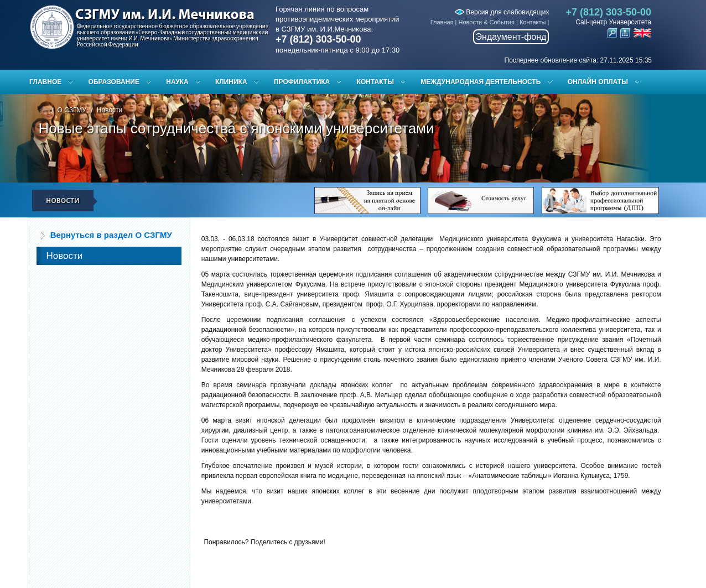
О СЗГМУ (72, 110)
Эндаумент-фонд (511, 37)
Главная (442, 22)
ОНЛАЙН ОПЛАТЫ (598, 82)
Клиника (231, 82)
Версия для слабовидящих (502, 12)
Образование (114, 82)
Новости (110, 110)
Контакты (533, 22)
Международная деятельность (481, 82)
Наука (177, 82)
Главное (45, 82)
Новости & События (487, 22)
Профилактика (302, 82)
